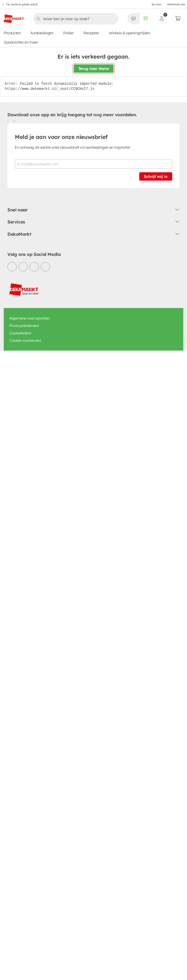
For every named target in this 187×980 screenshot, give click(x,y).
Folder (69, 33)
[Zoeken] (74, 19)
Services (157, 4)
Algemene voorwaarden (29, 318)
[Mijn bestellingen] (178, 19)
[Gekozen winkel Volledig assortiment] (133, 19)
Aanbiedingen (42, 33)
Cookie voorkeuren (25, 340)
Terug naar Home (94, 69)
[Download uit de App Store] (13, 121)
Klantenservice (176, 4)
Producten (12, 33)
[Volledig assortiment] (146, 19)
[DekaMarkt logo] (14, 17)
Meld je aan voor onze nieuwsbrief (61, 137)
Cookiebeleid (20, 333)
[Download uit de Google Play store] (9, 121)
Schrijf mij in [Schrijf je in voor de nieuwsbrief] (156, 176)
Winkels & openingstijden (130, 33)
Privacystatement (24, 326)
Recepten (91, 33)
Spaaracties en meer (21, 42)
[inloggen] (162, 19)
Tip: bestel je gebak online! (22, 4)
